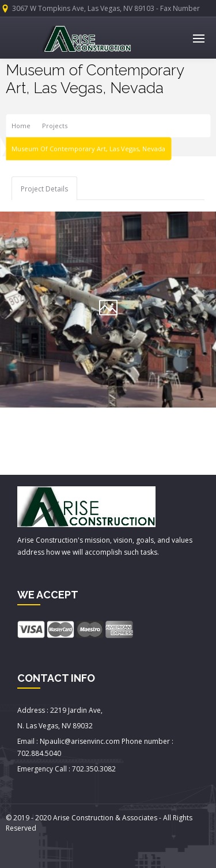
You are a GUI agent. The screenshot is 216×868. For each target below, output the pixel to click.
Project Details (44, 189)
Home (21, 126)
